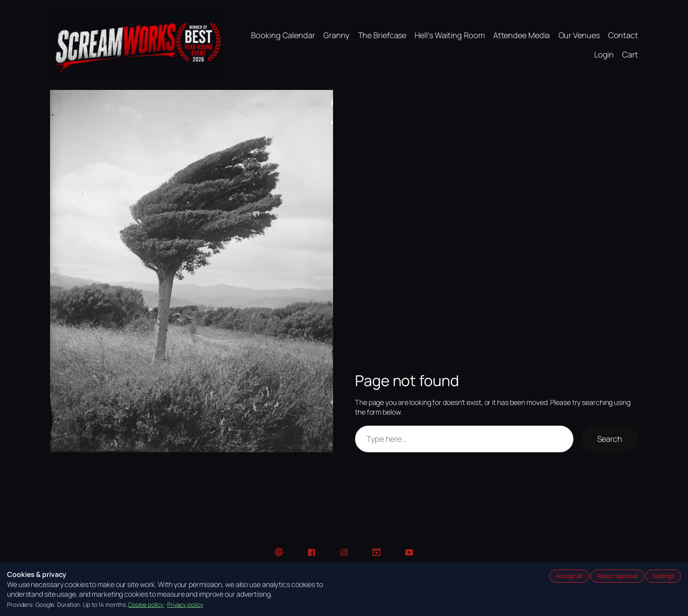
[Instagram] (344, 552)
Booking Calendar (283, 35)
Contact (623, 35)
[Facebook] (312, 552)
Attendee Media (522, 35)
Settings (663, 576)
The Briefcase (382, 35)
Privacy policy (185, 605)
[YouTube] (409, 552)
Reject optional (618, 576)
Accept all (569, 576)
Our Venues (579, 35)
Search (610, 439)
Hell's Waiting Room (450, 35)
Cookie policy (146, 605)
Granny (336, 35)
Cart (630, 54)
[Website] (279, 552)
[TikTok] (376, 552)
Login (604, 54)
